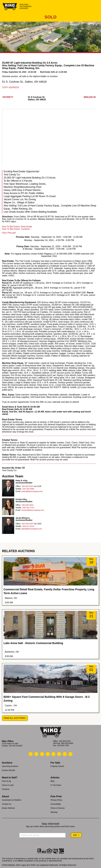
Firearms (6, 789)
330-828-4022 (28, 505)
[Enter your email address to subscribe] (42, 835)
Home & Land (8, 785)
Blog (52, 781)
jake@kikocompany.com (32, 529)
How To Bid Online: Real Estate (17, 227)
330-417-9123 (28, 526)
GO (75, 835)
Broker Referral (8, 808)
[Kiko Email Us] (36, 754)
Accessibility (56, 804)
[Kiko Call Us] (31, 754)
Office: (18, 486)
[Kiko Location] (42, 754)
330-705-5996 (28, 489)
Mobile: (19, 489)
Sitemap (54, 812)
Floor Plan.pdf (9, 233)
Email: (18, 491)
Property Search (57, 766)
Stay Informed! (50, 824)
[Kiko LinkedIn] (53, 754)
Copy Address (11, 87)
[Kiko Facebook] (48, 754)
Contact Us (7, 804)
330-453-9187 (28, 486)
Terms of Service (58, 808)
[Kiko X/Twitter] (59, 754)
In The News (56, 785)
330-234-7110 (28, 508)
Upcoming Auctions (10, 766)
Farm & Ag (6, 781)
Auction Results (8, 770)
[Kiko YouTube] (65, 754)
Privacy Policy (56, 800)
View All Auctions (14, 718)
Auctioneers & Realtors (12, 800)
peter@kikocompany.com (32, 491)
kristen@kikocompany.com (33, 510)
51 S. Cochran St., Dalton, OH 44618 (24, 82)
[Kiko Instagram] (70, 754)
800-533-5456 (67, 743)
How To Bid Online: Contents (16, 229)
